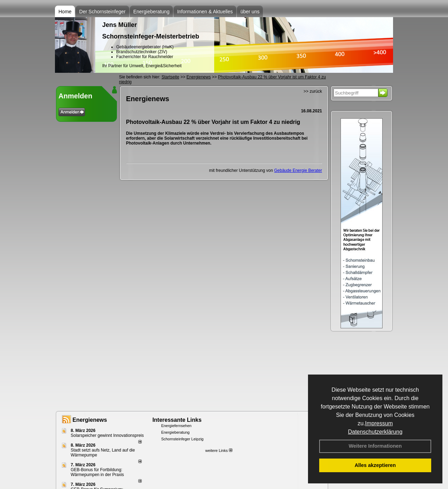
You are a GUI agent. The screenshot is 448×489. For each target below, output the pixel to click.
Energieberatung (152, 12)
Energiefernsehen (176, 426)
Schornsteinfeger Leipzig (182, 439)
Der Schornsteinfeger (102, 12)
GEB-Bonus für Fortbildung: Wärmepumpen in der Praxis (97, 472)
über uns (250, 12)
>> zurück (313, 91)
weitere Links (219, 450)
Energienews (90, 420)
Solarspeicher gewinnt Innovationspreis (107, 435)
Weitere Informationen (375, 446)
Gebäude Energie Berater (298, 170)
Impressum (379, 423)
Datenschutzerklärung (375, 432)
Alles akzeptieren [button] (375, 465)
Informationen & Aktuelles (205, 12)
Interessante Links (177, 420)
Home (65, 12)
